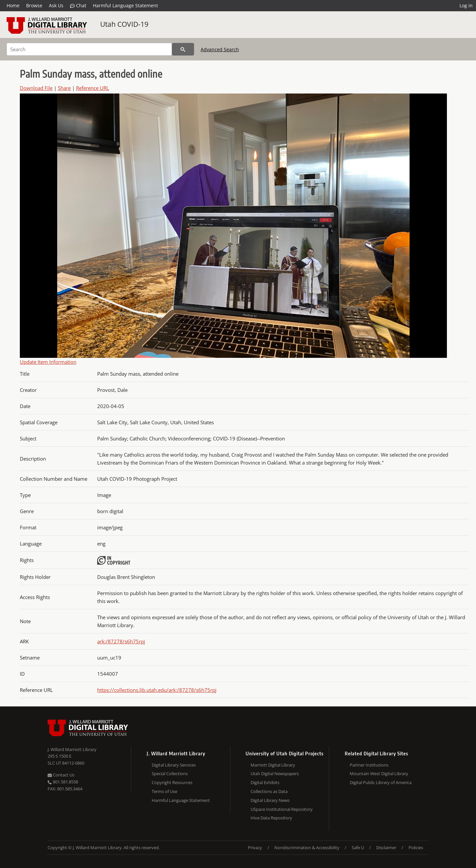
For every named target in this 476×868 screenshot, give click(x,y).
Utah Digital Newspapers (275, 774)
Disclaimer (386, 848)
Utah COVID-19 (124, 24)
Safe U (358, 848)
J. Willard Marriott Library (72, 749)
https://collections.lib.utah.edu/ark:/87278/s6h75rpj (157, 690)
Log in (466, 5)
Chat (78, 6)
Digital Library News (270, 800)
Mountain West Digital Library (379, 774)
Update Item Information (48, 362)
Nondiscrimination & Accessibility (307, 848)
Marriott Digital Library (273, 765)
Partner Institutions (369, 765)
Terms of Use (164, 791)
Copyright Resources (172, 782)
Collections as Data (269, 791)
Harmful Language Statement (125, 5)
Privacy (255, 848)
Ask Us (56, 5)
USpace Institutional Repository (282, 809)
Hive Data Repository (271, 818)
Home (13, 5)
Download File (36, 88)
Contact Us (61, 775)
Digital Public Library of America (381, 782)
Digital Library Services (174, 765)
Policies (416, 848)
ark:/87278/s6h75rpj (121, 641)
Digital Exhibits (265, 782)
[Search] (89, 49)
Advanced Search (220, 49)
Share (64, 88)
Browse (34, 5)
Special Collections (170, 774)
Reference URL (93, 88)
